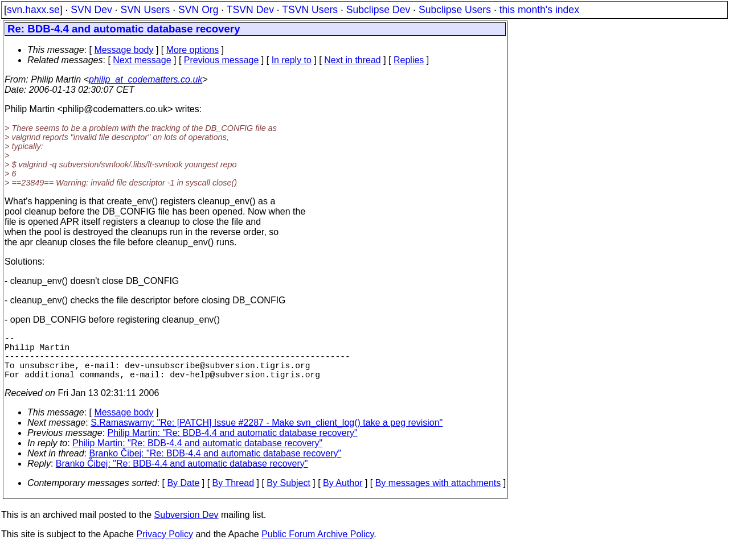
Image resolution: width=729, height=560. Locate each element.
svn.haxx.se (33, 10)
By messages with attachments (438, 494)
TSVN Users (310, 10)
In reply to (292, 60)
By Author (343, 494)
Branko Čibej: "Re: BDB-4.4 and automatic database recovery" (216, 465)
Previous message (222, 60)
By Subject (288, 494)
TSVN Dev (250, 10)
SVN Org (198, 10)
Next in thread (353, 60)
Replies (409, 60)
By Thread (234, 494)
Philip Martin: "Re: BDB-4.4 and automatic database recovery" (233, 444)
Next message (142, 60)
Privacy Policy (165, 545)
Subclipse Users (455, 10)
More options (193, 50)
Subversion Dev (187, 526)
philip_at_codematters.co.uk (146, 79)
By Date (183, 494)
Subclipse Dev (378, 10)
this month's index (539, 10)
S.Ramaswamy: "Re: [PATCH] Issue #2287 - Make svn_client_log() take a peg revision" (267, 434)
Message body (124, 50)
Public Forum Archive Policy (318, 545)
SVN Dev (91, 10)
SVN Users (145, 10)
